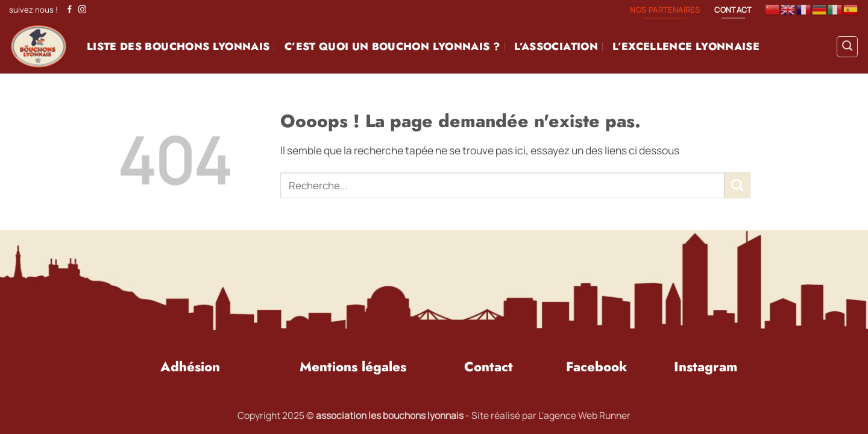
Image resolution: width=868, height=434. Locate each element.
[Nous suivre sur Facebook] (70, 10)
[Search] (847, 47)
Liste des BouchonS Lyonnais (178, 46)
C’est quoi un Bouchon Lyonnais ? (392, 46)
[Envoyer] (737, 185)
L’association (556, 46)
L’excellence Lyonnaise (686, 46)
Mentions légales (353, 366)
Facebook (597, 366)
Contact (489, 366)
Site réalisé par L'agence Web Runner (551, 415)
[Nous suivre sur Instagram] (82, 10)
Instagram (706, 366)
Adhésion (190, 366)
